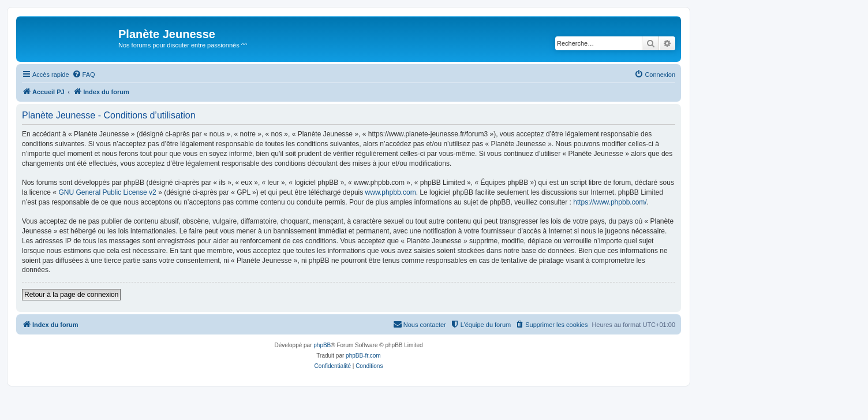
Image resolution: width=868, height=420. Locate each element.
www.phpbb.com (391, 192)
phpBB (322, 345)
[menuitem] (84, 75)
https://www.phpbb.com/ (610, 202)
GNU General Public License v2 (107, 192)
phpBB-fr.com (363, 356)
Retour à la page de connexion (71, 295)
